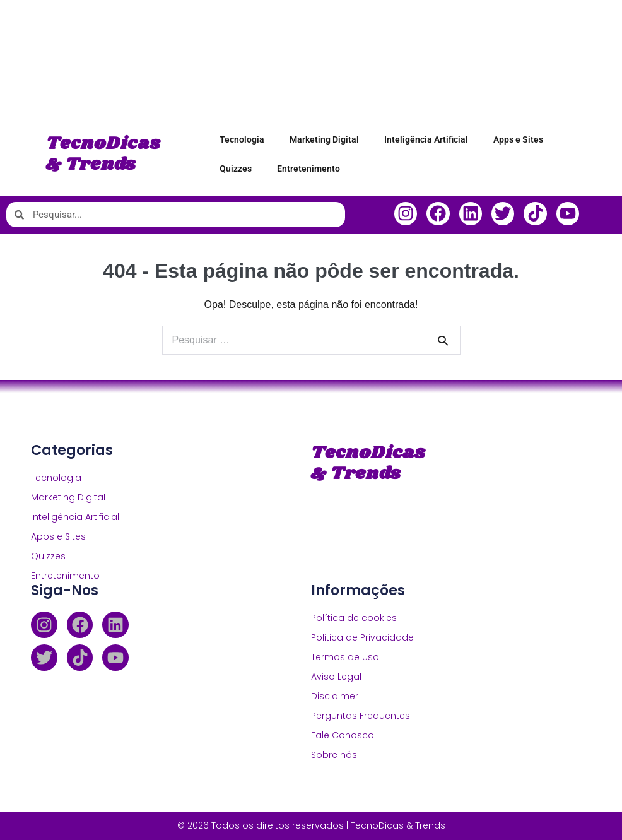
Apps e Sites (518, 139)
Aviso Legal (336, 677)
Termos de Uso (345, 657)
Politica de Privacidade (362, 637)
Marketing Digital (324, 139)
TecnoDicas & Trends (103, 154)
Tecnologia (242, 139)
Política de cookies (354, 618)
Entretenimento (308, 169)
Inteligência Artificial (426, 139)
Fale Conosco (343, 735)
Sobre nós (334, 755)
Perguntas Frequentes (361, 716)
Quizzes (236, 169)
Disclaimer (335, 696)
